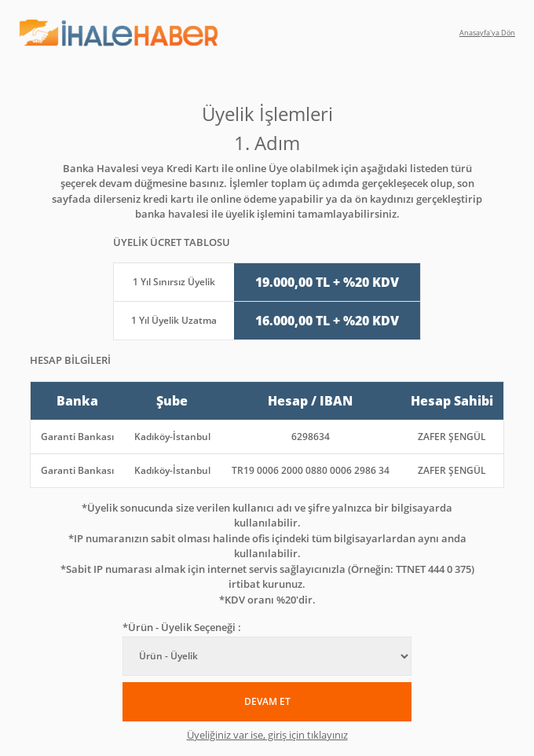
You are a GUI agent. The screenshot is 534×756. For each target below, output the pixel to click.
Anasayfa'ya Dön (487, 33)
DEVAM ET (267, 701)
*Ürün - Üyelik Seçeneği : (182, 627)
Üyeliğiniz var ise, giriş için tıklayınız (267, 735)
